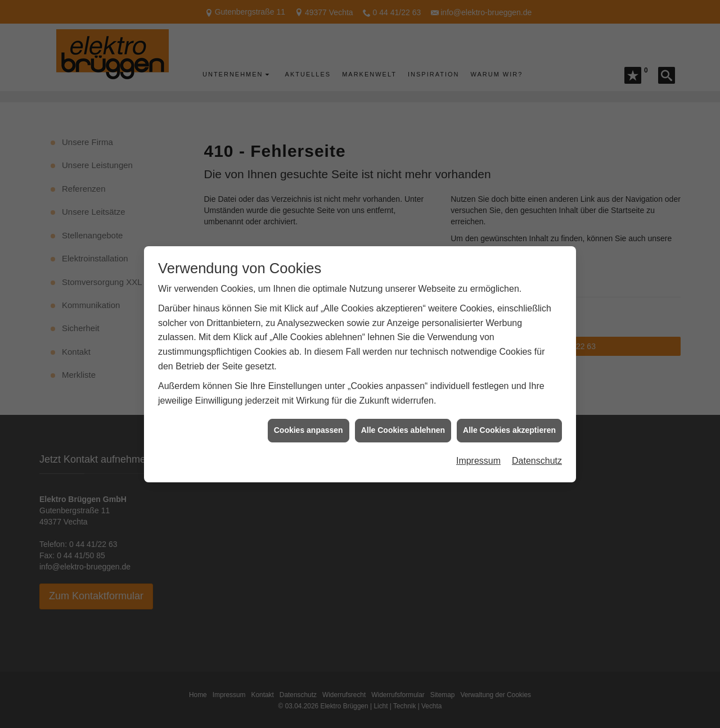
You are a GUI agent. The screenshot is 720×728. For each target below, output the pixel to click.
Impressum (478, 452)
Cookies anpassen (309, 422)
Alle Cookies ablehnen (403, 422)
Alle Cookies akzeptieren (509, 422)
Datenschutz (537, 452)
